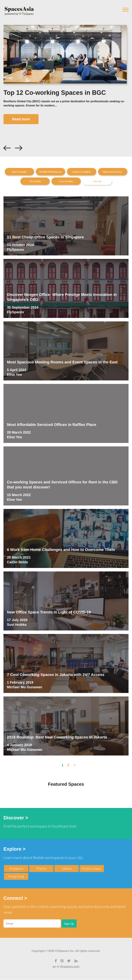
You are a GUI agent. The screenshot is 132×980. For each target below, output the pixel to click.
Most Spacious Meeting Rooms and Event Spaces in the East (62, 362)
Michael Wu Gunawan (25, 687)
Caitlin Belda (17, 562)
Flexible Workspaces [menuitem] (51, 172)
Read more (21, 119)
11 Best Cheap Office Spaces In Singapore (45, 237)
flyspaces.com (70, 967)
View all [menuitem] (97, 181)
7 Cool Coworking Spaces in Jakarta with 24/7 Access (56, 675)
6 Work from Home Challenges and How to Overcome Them (61, 550)
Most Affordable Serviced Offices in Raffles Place (52, 425)
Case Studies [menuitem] (66, 181)
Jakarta (67, 868)
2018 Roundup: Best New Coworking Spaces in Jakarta (57, 737)
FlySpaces (16, 250)
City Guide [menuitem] (35, 181)
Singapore (16, 868)
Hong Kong (16, 876)
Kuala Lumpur (92, 868)
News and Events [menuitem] (113, 172)
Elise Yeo (15, 375)
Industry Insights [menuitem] (82, 172)
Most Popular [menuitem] (19, 172)
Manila (41, 868)
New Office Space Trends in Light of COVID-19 (49, 612)
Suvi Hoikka (17, 625)
